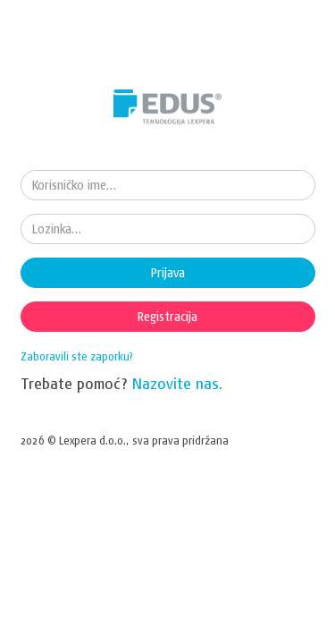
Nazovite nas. (178, 383)
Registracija (167, 317)
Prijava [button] (168, 273)
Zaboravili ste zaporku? (77, 356)
